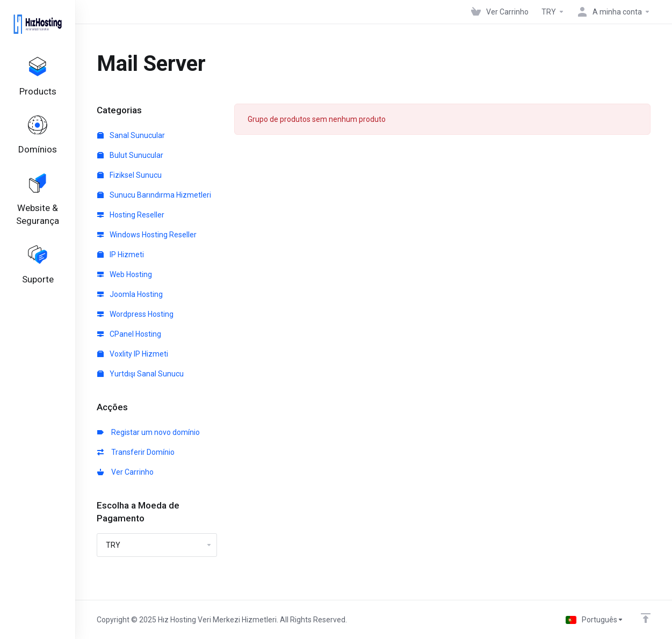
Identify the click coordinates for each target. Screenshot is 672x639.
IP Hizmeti (121, 255)
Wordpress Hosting (135, 314)
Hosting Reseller (131, 215)
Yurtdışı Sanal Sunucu (140, 374)
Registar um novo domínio (149, 432)
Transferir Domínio (136, 452)
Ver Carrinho (125, 472)
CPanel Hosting (129, 334)
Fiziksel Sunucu (129, 175)
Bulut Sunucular (130, 155)
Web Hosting (125, 274)
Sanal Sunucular (131, 135)
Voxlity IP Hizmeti (133, 354)
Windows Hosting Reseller (147, 235)
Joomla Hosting (130, 294)
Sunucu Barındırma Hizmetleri (154, 195)
